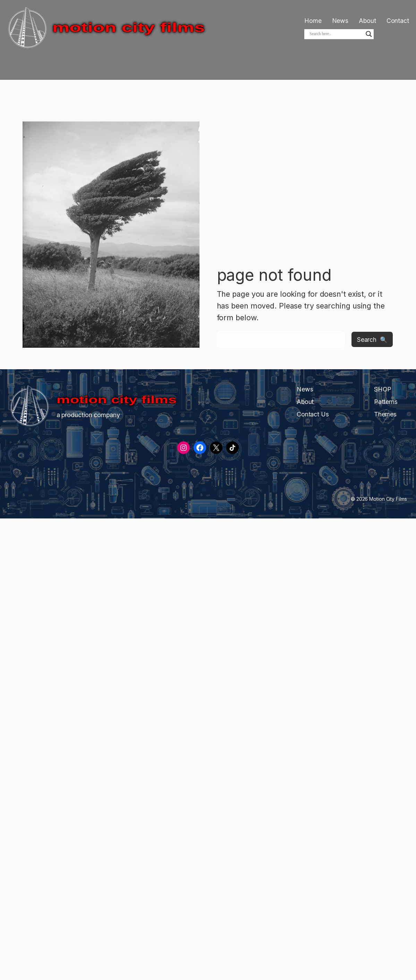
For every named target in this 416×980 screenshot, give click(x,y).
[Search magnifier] (369, 34)
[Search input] (336, 34)
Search (366, 339)
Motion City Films (129, 27)
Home (313, 21)
